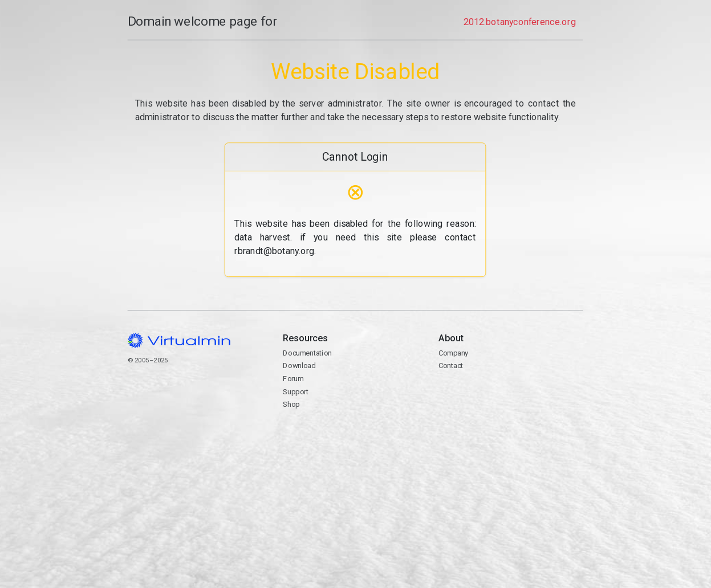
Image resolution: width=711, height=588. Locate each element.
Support (296, 392)
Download (300, 366)
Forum (294, 379)
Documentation (308, 353)
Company (454, 353)
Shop (292, 404)
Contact (511, 398)
